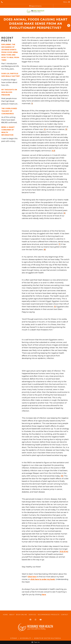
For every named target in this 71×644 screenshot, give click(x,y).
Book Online (22, 615)
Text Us (36, 642)
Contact (64, 615)
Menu (65, 2)
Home (5, 615)
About (12, 615)
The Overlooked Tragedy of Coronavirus (9, 111)
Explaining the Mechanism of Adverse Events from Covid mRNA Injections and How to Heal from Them (10, 52)
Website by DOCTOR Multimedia (47, 638)
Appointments (35, 6)
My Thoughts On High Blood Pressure (9, 92)
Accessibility (26, 638)
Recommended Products (49, 615)
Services (32, 615)
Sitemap (14, 638)
